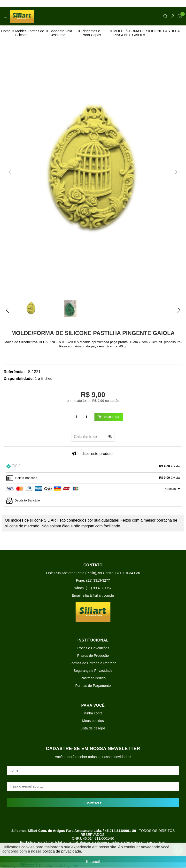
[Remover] (66, 417)
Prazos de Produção (93, 656)
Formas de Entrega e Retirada (93, 663)
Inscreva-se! (93, 802)
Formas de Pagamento (93, 686)
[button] (10, 172)
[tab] (93, 467)
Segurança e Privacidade (93, 671)
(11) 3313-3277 (98, 580)
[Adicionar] (87, 417)
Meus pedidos (93, 721)
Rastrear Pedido (93, 678)
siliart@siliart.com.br (99, 595)
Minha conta (93, 713)
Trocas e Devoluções (93, 648)
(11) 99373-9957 (99, 588)
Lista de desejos (93, 728)
